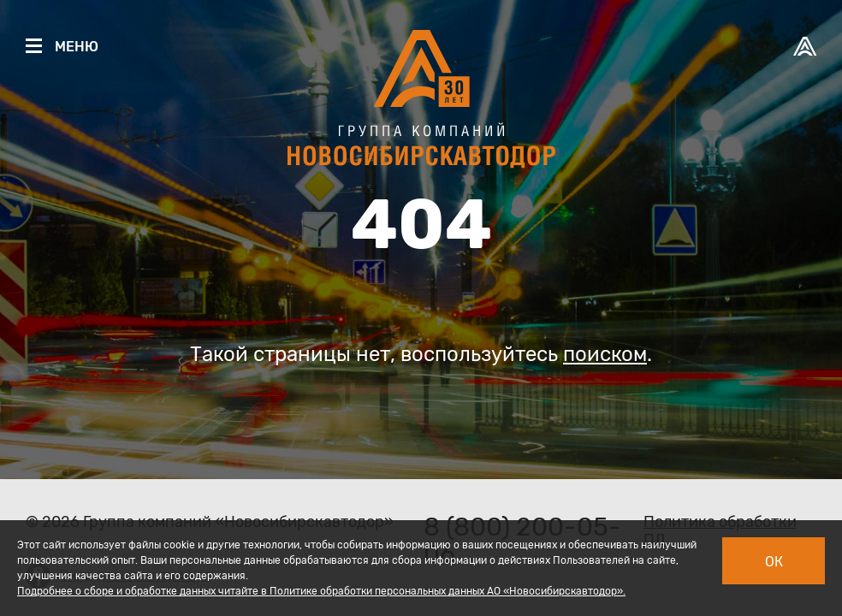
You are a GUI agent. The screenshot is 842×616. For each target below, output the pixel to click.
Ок (774, 562)
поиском (605, 354)
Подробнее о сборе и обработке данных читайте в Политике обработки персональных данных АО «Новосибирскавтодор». (321, 591)
